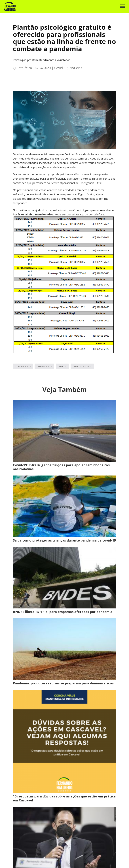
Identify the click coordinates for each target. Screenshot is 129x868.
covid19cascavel (82, 366)
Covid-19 (61, 68)
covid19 (62, 366)
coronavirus (44, 366)
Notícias (76, 68)
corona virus (23, 366)
